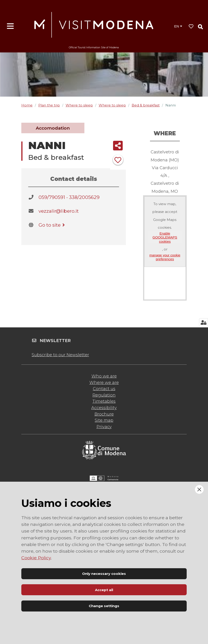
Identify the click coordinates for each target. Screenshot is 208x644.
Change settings (104, 606)
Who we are (104, 376)
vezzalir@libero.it (59, 211)
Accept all (104, 590)
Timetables (104, 401)
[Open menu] (10, 26)
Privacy (104, 427)
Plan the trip (49, 105)
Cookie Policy (36, 558)
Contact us (104, 389)
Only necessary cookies (104, 574)
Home (27, 105)
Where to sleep (79, 105)
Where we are (104, 383)
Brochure (104, 414)
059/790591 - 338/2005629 (69, 197)
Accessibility (104, 408)
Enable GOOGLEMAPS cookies (165, 237)
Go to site (52, 225)
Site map (104, 420)
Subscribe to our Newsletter (60, 355)
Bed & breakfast (146, 105)
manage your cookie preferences (165, 257)
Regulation (104, 395)
